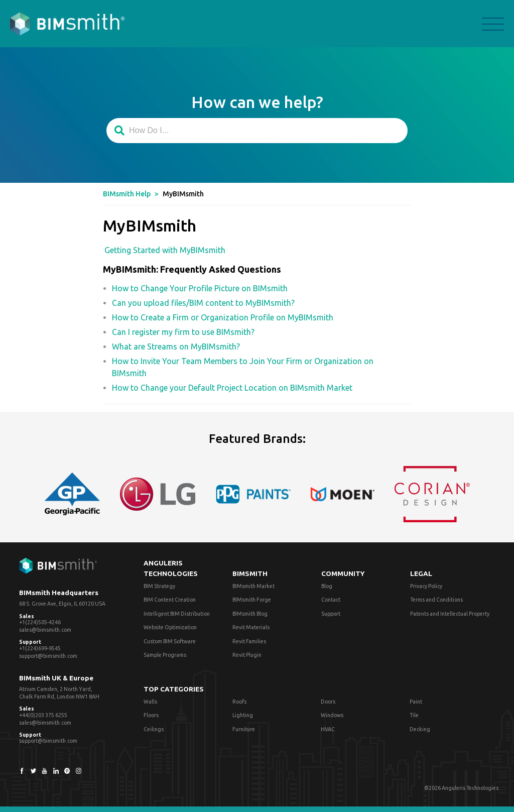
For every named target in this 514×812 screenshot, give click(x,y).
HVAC (328, 729)
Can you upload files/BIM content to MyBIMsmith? (203, 303)
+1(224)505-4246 (40, 622)
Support (331, 614)
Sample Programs (165, 655)
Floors (151, 715)
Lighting (243, 715)
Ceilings (154, 729)
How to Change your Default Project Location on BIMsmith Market (232, 388)
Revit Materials (251, 627)
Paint (416, 702)
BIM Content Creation (170, 600)
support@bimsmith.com (48, 656)
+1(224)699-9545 (40, 648)
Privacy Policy (426, 586)
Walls (150, 702)
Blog (327, 586)
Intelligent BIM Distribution (177, 614)
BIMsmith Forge (252, 600)
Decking (420, 729)
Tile (414, 715)
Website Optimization (170, 627)
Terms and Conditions (436, 600)
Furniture (244, 729)
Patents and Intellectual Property (450, 614)
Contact (331, 600)
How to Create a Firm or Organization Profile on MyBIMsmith (223, 317)
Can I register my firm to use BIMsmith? (183, 332)
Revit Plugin (247, 655)
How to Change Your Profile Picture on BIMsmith (200, 288)
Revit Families (249, 641)
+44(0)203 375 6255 (43, 715)
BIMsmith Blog (250, 614)
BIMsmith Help (127, 194)
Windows (332, 715)
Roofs (239, 702)
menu (493, 24)
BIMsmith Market (253, 586)
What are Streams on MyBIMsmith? (176, 346)
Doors (328, 702)
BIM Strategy (159, 586)
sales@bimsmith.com (45, 630)
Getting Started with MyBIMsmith (165, 250)
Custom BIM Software (170, 641)
